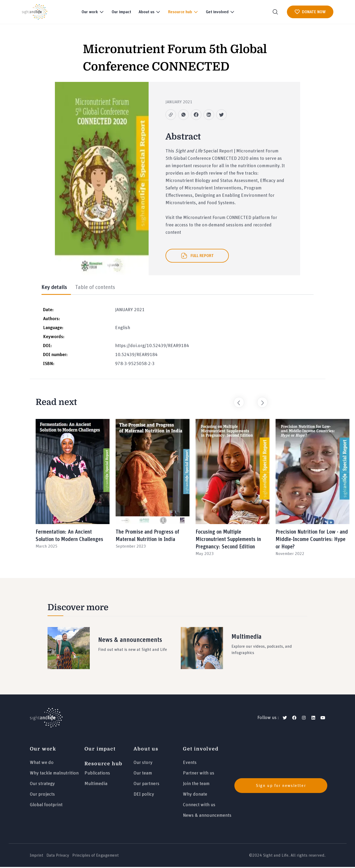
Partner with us (199, 774)
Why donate (195, 795)
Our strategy (42, 785)
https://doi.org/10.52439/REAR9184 (152, 347)
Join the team (196, 785)
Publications (97, 774)
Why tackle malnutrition (54, 774)
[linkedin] (313, 719)
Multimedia (96, 785)
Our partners (146, 785)
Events (190, 764)
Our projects (42, 795)
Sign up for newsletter (281, 786)
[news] (279, 786)
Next (260, 401)
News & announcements (207, 816)
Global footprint (46, 806)
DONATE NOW (310, 12)
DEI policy (144, 795)
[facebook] (294, 719)
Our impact (121, 12)
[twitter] (285, 719)
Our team (143, 774)
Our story (143, 764)
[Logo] (46, 719)
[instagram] (304, 719)
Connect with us (199, 806)
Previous (236, 401)
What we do (42, 764)
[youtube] (323, 719)
